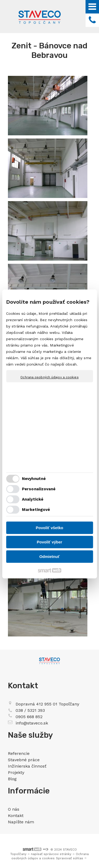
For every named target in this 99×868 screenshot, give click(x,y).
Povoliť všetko (50, 528)
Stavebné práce (24, 760)
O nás (14, 809)
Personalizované (39, 489)
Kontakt (16, 816)
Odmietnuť (49, 557)
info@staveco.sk (32, 723)
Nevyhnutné (34, 479)
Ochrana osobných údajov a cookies (49, 377)
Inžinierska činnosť (27, 766)
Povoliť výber (49, 542)
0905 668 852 (29, 717)
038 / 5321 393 (30, 710)
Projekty (16, 772)
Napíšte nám (21, 822)
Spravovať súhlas (70, 858)
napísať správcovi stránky (51, 854)
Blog (12, 779)
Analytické (33, 500)
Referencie (19, 753)
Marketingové (36, 510)
